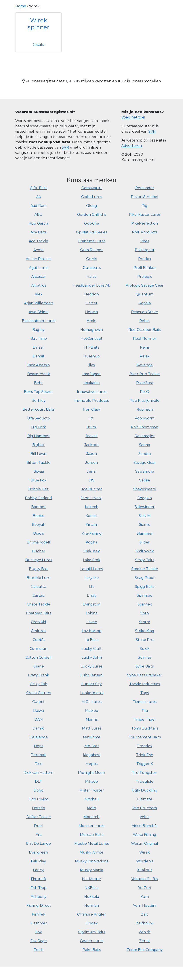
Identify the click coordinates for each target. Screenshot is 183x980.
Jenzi (92, 471)
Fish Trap (38, 888)
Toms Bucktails (145, 728)
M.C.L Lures (91, 702)
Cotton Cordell (39, 657)
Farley (38, 870)
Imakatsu (92, 383)
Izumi (92, 427)
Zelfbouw (145, 923)
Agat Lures (39, 268)
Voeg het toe (133, 117)
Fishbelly (39, 897)
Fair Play (38, 861)
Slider (145, 542)
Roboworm (145, 418)
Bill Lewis (38, 454)
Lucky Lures (91, 666)
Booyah (39, 525)
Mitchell (92, 799)
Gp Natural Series (91, 232)
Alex (39, 294)
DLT (38, 781)
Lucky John (92, 657)
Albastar (38, 277)
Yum (145, 897)
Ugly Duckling (145, 790)
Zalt (145, 914)
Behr (38, 383)
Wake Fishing (145, 835)
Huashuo (91, 356)
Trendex (145, 746)
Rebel (145, 321)
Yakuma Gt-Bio (145, 879)
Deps (39, 746)
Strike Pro (145, 640)
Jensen (92, 463)
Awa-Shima (39, 312)
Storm (145, 622)
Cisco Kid (39, 622)
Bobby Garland (38, 498)
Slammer (145, 533)
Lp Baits (91, 640)
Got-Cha (92, 223)
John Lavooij (91, 498)
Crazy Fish (39, 684)
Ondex (92, 923)
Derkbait (38, 755)
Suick (145, 649)
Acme (38, 250)
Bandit (39, 356)
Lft (91, 587)
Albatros (39, 285)
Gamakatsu (91, 188)
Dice (39, 764)
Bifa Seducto (39, 418)
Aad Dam (39, 206)
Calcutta (39, 587)
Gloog (92, 206)
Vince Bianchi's (145, 826)
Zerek (145, 941)
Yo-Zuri (145, 888)
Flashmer (39, 923)
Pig (145, 206)
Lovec (92, 622)
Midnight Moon (91, 773)
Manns (92, 719)
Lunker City (91, 684)
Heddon (91, 294)
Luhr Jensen (91, 675)
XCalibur (145, 870)
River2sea (145, 383)
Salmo (145, 445)
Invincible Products (91, 401)
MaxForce (92, 737)
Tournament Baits (145, 737)
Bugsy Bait (38, 569)
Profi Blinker (145, 268)
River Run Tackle (145, 374)
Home (21, 6)
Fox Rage (39, 941)
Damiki (38, 728)
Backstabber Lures (39, 321)
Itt (92, 418)
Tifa (145, 711)
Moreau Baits (92, 835)
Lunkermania (92, 693)
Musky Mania (91, 870)
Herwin (91, 312)
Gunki (92, 259)
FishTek (39, 914)
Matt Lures (92, 728)
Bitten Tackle (38, 463)
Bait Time (39, 339)
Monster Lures (91, 826)
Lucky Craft (91, 649)
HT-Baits (92, 347)
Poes (145, 241)
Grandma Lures (91, 241)
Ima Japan (91, 374)
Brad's (38, 533)
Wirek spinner (38, 24)
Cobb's (39, 640)
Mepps (91, 764)
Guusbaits (92, 268)
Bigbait (38, 445)
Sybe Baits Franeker (145, 675)
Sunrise (145, 657)
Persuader (145, 188)
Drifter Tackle (39, 817)
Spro (145, 613)
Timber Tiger (145, 719)
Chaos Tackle (38, 604)
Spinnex (145, 604)
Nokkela (92, 897)
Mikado (91, 781)
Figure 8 (38, 879)
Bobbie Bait (38, 489)
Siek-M (145, 516)
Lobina (92, 613)
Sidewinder (145, 507)
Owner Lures (92, 941)
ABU (38, 214)
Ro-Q (145, 392)
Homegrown (91, 330)
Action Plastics (38, 259)
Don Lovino (38, 799)
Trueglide (145, 781)
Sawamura (145, 471)
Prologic (145, 277)
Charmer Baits (39, 613)
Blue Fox (38, 480)
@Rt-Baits (38, 188)
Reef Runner (145, 339)
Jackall (92, 436)
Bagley (38, 330)
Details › (39, 45)
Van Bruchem (145, 808)
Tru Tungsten (145, 773)
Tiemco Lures (145, 702)
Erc (39, 835)
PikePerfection (145, 223)
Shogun (145, 498)
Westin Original (145, 843)
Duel (38, 826)
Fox (39, 932)
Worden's (145, 861)
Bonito (39, 516)
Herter (91, 303)
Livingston (92, 604)
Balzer (38, 347)
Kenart (92, 516)
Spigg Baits (145, 587)
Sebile (145, 480)
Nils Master (92, 879)
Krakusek (92, 551)
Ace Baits (38, 232)
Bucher (39, 551)
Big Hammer (39, 436)
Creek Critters (39, 693)
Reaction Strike (145, 312)
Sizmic (145, 525)
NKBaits (91, 888)
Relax (145, 356)
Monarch (91, 817)
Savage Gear (145, 463)
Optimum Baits (92, 932)
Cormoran (38, 649)
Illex (91, 365)
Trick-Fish (145, 755)
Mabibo (92, 711)
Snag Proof (145, 578)
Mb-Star (92, 746)
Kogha (91, 542)
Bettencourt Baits (38, 409)
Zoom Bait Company (145, 950)
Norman (91, 905)
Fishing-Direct (39, 905)
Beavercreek (39, 374)
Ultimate (145, 799)
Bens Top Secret (38, 392)
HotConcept (92, 339)
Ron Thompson (145, 427)
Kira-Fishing (92, 533)
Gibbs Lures (91, 197)
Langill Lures (91, 569)
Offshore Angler (91, 914)
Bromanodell (38, 542)
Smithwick (145, 551)
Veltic (145, 817)
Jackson (91, 445)
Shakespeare (145, 489)
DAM (39, 719)
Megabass (92, 755)
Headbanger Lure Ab (91, 285)
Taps (145, 693)
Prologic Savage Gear (145, 285)
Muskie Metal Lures (91, 843)
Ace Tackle (38, 241)
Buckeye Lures (39, 560)
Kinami (92, 525)
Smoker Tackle (145, 569)
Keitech (92, 507)
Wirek (145, 852)
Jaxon (92, 454)
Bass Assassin (39, 365)
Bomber (38, 507)
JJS (91, 480)
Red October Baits (145, 330)
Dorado (39, 808)
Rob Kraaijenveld (145, 401)
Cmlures (38, 631)
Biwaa (39, 471)
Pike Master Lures (145, 214)
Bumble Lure (38, 578)
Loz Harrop (92, 631)
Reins (145, 347)
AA (38, 197)
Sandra (145, 454)
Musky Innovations (91, 861)
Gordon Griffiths (91, 214)
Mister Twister (92, 790)
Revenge (145, 365)
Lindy (92, 595)
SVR (65, 147)
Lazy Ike (92, 578)
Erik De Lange (38, 843)
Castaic (39, 595)
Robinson (145, 409)
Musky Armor (91, 852)
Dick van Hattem (38, 773)
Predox (145, 259)
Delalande (39, 737)
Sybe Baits (145, 666)
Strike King (145, 631)
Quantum (145, 294)
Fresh (39, 950)
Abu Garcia (38, 223)
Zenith (145, 932)
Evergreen (38, 852)
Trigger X (145, 764)
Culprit (38, 702)
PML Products (145, 232)
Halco (91, 277)
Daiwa (38, 711)
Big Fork (39, 427)
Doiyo (39, 790)
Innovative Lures (92, 392)
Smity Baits (145, 560)
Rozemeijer (145, 436)
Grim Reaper (91, 250)
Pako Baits (92, 950)
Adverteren (132, 146)
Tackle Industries (145, 684)
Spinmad (145, 595)
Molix (91, 808)
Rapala (145, 303)
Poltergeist (145, 250)
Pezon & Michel (145, 197)
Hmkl (91, 321)
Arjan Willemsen (39, 303)
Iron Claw (91, 409)
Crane (39, 666)
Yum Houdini (145, 905)
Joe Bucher (92, 489)
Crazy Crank (39, 675)
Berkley (39, 401)
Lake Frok (92, 560)
